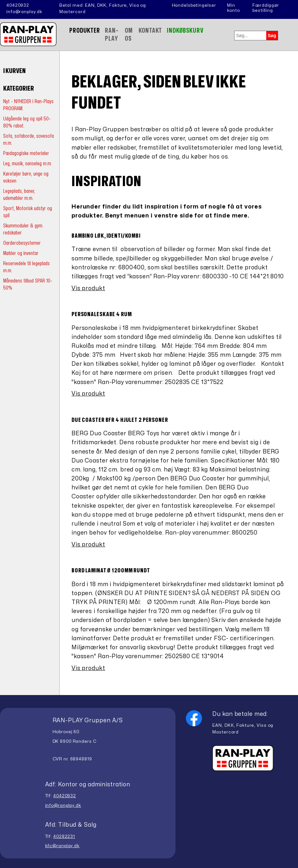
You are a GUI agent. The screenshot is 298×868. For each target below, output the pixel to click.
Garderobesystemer (22, 243)
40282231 (64, 837)
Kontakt (150, 31)
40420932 (18, 5)
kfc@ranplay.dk (62, 846)
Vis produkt (88, 288)
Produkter (85, 31)
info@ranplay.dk (24, 12)
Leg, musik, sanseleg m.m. (28, 164)
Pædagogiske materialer (26, 153)
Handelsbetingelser (194, 5)
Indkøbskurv (185, 31)
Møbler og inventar (21, 253)
